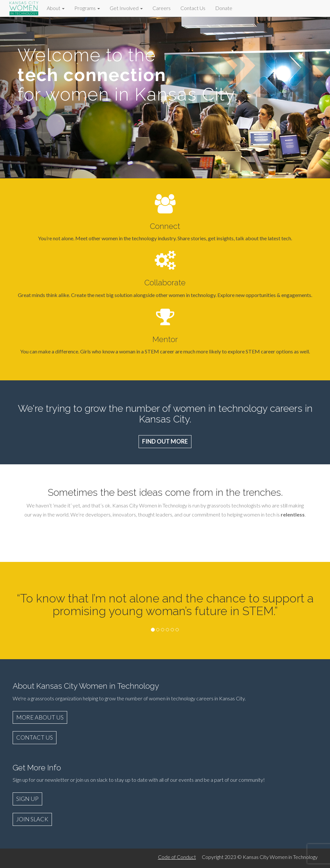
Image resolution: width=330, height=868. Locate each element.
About (56, 8)
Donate (224, 8)
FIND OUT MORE (165, 441)
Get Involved (126, 8)
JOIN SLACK (32, 819)
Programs (87, 8)
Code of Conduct (177, 857)
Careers (162, 8)
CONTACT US (35, 737)
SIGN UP (27, 799)
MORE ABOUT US (40, 717)
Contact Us (193, 8)
